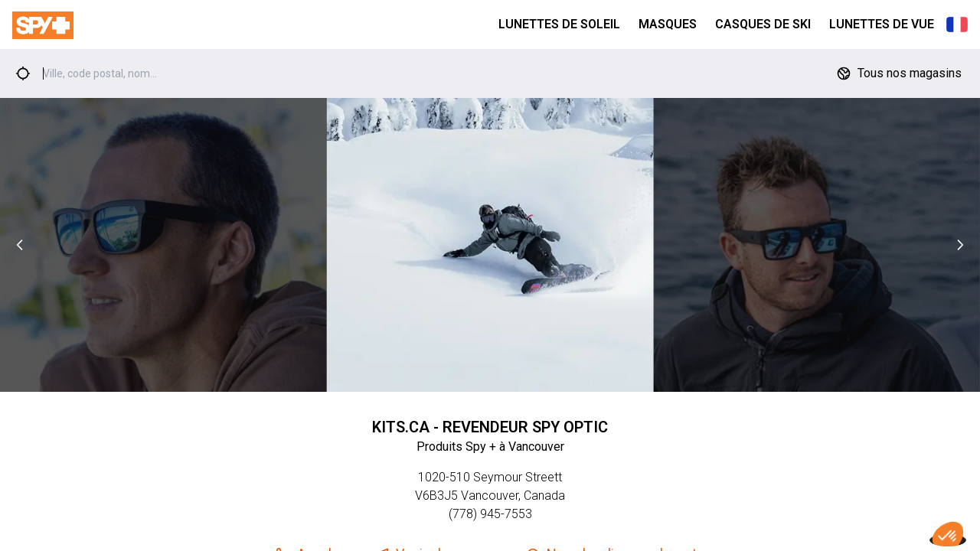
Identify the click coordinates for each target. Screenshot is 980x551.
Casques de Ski (763, 24)
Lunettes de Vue (882, 24)
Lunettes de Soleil (559, 24)
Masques (668, 24)
